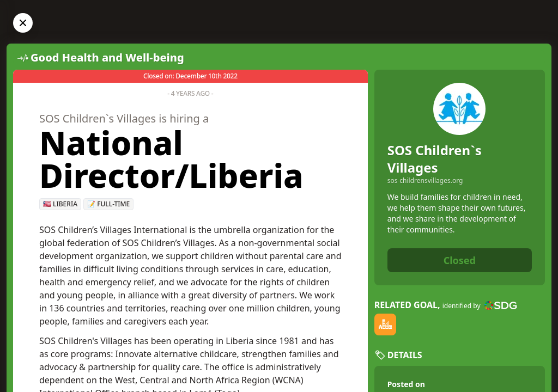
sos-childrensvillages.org (425, 181)
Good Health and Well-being (107, 57)
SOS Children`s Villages (435, 159)
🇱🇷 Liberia (60, 204)
